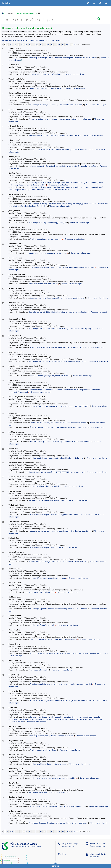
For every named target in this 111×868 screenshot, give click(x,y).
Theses (10, 13)
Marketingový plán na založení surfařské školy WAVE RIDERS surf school (59, 609)
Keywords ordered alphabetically (15, 40)
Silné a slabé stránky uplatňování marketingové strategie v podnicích (57, 806)
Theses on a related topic (75, 74)
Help (64, 854)
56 (72, 45)
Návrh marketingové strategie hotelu (43, 284)
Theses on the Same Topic (27, 13)
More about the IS (98, 854)
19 (63, 45)
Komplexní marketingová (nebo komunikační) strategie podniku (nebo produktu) (62, 700)
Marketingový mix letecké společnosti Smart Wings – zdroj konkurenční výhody (60, 328)
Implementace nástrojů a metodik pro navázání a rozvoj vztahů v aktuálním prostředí (62, 166)
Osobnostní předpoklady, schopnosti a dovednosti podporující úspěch (58, 423)
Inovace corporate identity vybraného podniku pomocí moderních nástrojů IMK (60, 531)
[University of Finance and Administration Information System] (6, 3)
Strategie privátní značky (38, 670)
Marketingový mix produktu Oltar (42, 592)
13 (41, 45)
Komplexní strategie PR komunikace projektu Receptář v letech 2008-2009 (59, 406)
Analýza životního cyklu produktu (43, 750)
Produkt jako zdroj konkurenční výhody (46, 74)
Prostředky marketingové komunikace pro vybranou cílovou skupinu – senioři (61, 684)
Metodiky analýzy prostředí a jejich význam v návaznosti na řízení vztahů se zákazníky (65, 653)
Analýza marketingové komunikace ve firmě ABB (48, 253)
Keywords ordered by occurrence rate (45, 40)
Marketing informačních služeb (42, 625)
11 (34, 45)
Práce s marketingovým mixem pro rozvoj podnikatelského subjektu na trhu (60, 514)
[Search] (94, 3)
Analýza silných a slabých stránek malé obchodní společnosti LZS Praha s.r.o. (61, 150)
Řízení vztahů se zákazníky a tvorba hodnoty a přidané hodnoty (56, 427)
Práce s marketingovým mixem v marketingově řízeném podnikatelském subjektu (62, 267)
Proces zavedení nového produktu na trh (45, 88)
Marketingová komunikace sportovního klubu (48, 764)
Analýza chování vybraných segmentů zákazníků (50, 376)
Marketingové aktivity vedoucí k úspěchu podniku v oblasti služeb (56, 105)
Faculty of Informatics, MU (31, 847)
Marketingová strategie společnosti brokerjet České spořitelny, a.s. (57, 458)
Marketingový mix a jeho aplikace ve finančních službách (51, 736)
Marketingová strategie (38, 792)
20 (67, 45)
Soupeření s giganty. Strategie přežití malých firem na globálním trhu (57, 298)
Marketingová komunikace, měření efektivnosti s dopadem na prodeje (57, 361)
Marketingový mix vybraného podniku (45, 486)
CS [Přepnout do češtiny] (100, 3)
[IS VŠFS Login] (106, 3)
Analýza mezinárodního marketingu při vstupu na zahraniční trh (54, 135)
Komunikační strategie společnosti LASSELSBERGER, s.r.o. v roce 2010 (56, 472)
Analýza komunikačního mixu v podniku (46, 239)
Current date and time (97, 846)
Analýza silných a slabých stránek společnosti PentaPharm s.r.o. (56, 347)
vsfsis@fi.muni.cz (68, 846)
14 (45, 45)
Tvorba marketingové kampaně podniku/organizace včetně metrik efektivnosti (60, 119)
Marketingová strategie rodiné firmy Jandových (47, 222)
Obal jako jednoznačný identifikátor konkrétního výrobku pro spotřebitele (58, 312)
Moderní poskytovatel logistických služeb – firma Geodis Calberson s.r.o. (57, 562)
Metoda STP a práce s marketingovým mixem (46, 500)
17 (56, 45)
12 (37, 45)
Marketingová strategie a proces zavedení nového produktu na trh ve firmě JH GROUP (63, 58)
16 (52, 45)
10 (30, 45)
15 (48, 45)
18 (59, 45)
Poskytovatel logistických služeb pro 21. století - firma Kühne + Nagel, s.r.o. (58, 823)
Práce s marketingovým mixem (42, 547)
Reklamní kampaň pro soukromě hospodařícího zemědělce (53, 639)
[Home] (88, 3)
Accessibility (94, 857)
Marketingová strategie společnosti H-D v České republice (53, 778)
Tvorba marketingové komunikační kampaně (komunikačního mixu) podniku (60, 441)
